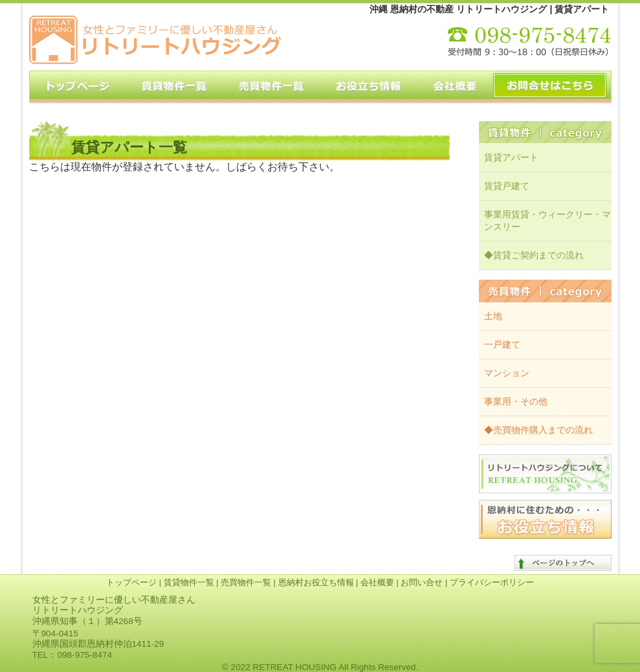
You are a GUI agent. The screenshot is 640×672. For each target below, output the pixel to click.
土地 (493, 316)
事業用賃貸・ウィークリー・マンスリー (547, 220)
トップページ (131, 582)
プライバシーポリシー (492, 582)
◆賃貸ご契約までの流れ (534, 255)
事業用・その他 (516, 401)
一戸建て (502, 344)
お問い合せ (422, 582)
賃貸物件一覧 (189, 582)
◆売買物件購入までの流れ (538, 430)
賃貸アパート (511, 157)
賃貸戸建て (507, 186)
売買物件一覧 (246, 582)
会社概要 (377, 582)
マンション (507, 373)
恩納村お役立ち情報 (316, 582)
